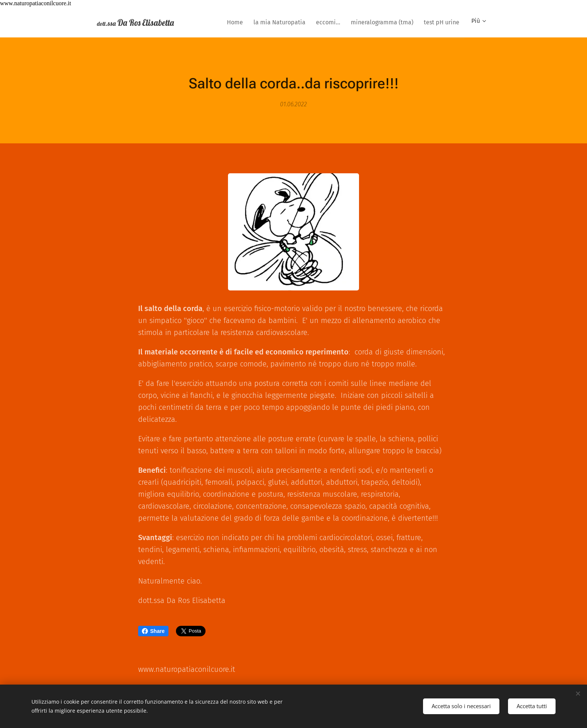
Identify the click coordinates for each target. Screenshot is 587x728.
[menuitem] (221, 22)
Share (153, 631)
